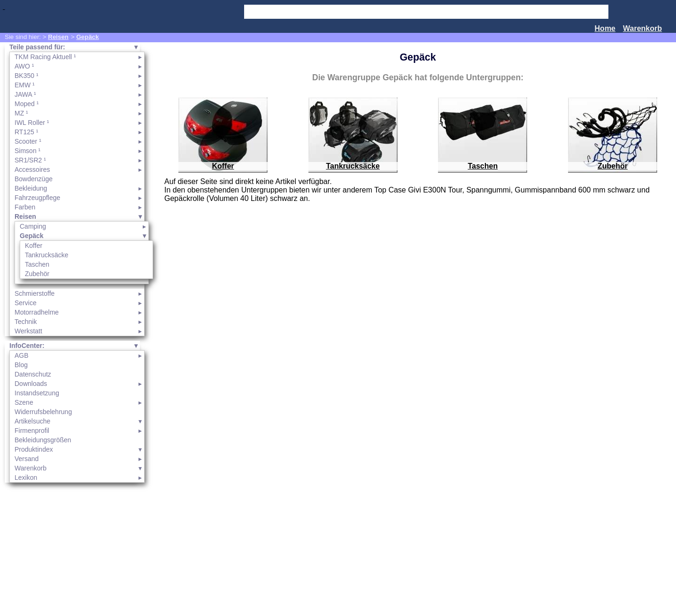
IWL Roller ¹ (32, 123)
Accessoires (32, 169)
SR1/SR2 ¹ (30, 160)
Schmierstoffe (35, 293)
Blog (21, 365)
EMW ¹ (25, 85)
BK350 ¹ (27, 76)
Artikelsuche (32, 421)
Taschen (37, 264)
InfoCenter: (27, 346)
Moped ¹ (27, 104)
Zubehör (37, 274)
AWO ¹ (24, 66)
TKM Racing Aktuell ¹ (45, 57)
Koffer (34, 246)
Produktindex (34, 449)
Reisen (58, 37)
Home (605, 28)
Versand (27, 459)
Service (26, 303)
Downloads (31, 384)
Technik (26, 322)
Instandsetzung (37, 393)
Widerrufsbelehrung (43, 412)
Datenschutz (33, 374)
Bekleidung (31, 188)
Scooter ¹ (28, 141)
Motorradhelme (37, 312)
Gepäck (87, 37)
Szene (24, 402)
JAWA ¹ (25, 94)
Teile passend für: (37, 47)
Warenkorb (642, 28)
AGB (22, 355)
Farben (25, 207)
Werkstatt (28, 331)
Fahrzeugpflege (37, 198)
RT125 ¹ (26, 132)
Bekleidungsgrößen (43, 440)
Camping (33, 226)
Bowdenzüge (34, 179)
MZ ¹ (21, 113)
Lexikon (26, 477)
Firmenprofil (32, 431)
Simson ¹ (27, 151)
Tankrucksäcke (47, 255)
